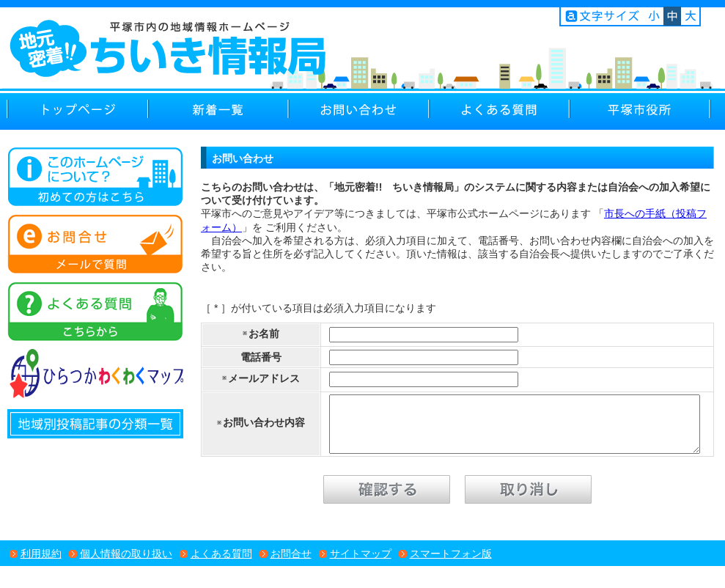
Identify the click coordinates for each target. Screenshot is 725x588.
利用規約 (41, 565)
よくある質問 (221, 565)
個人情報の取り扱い (126, 565)
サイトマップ (361, 565)
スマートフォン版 (451, 565)
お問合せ (291, 565)
